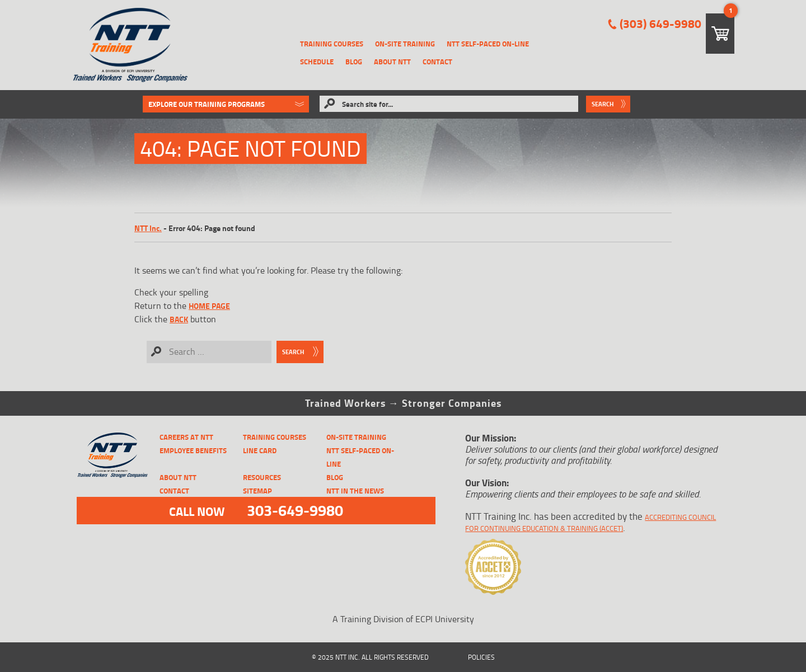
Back (179, 319)
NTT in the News (355, 491)
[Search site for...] (449, 104)
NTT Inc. (148, 228)
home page (209, 306)
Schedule (317, 62)
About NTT (392, 62)
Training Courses (332, 44)
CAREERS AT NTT (186, 437)
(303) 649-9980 (660, 24)
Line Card (260, 450)
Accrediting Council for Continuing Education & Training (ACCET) (591, 523)
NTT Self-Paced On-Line (488, 44)
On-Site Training (405, 44)
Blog (354, 62)
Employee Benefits (193, 450)
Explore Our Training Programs (207, 104)
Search (603, 104)
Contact (437, 62)
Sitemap (257, 491)
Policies (481, 657)
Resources (262, 477)
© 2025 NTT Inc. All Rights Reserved (370, 657)
